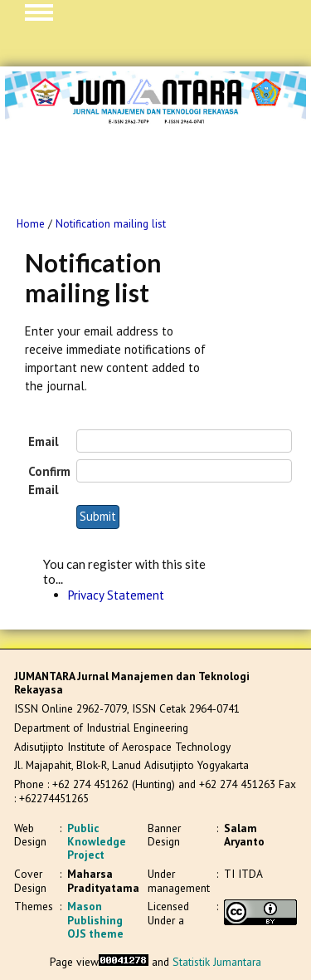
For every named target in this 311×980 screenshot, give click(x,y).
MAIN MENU (39, 12)
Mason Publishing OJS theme (95, 919)
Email (44, 441)
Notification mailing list (111, 224)
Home (31, 224)
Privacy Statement (116, 595)
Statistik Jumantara (217, 962)
